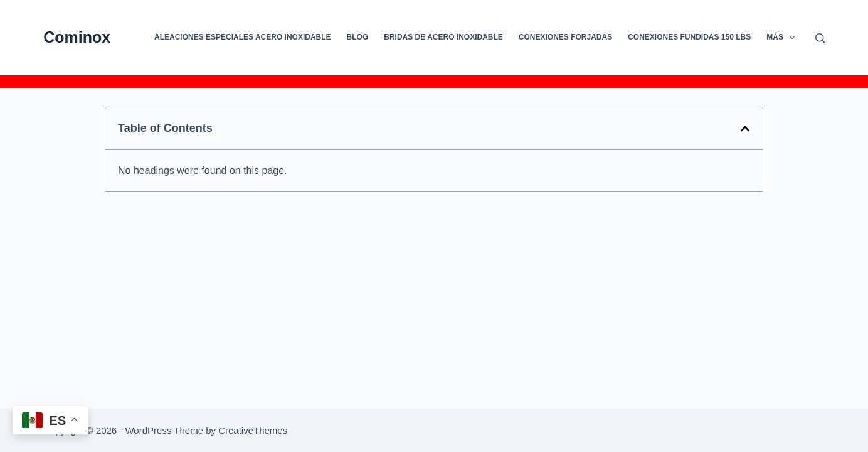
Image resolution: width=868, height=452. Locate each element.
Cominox (77, 37)
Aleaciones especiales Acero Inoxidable (243, 37)
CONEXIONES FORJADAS (565, 37)
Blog (358, 37)
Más (783, 38)
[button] (745, 129)
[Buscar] (820, 38)
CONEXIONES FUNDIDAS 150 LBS (689, 37)
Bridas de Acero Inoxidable (443, 37)
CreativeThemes (253, 430)
